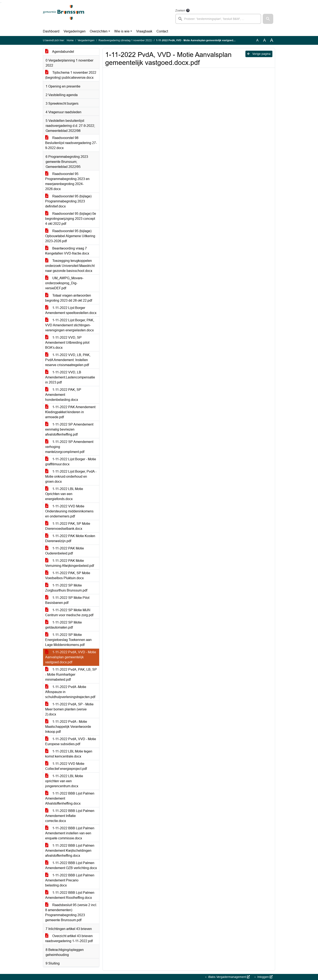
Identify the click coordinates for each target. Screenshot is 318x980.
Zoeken (180, 10)
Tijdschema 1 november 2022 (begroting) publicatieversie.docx (71, 75)
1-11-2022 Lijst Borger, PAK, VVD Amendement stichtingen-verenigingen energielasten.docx (70, 325)
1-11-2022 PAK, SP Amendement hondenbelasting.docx (63, 395)
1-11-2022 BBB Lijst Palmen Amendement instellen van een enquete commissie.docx (70, 833)
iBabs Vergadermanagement (229, 977)
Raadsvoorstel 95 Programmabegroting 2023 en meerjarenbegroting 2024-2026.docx (67, 181)
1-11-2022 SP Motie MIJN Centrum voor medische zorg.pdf (69, 613)
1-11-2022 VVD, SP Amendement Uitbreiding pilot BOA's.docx (67, 343)
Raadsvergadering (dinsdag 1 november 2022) (125, 40)
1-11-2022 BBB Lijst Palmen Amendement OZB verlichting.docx (71, 865)
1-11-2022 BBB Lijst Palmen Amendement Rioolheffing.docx (70, 895)
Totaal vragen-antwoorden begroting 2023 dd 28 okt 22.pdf (69, 298)
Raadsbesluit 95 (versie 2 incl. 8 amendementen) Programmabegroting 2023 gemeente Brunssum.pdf (71, 912)
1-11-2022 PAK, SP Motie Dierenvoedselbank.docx (68, 526)
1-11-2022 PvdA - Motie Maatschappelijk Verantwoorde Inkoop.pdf (68, 727)
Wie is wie (122, 31)
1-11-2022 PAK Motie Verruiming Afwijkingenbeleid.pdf (70, 563)
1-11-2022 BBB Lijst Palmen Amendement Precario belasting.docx (70, 880)
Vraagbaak (144, 31)
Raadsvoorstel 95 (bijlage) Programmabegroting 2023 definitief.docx (68, 201)
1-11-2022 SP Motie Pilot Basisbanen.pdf (67, 600)
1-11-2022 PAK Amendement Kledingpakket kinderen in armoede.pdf (70, 412)
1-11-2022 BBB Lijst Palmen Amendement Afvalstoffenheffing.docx (70, 798)
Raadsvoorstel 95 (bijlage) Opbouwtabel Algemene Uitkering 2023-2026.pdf (70, 236)
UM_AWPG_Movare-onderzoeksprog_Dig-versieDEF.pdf (64, 283)
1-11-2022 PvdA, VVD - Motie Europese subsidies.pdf (71, 741)
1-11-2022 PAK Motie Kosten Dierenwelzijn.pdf (70, 538)
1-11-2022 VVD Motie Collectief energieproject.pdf (66, 766)
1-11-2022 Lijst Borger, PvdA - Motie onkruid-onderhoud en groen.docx (71, 476)
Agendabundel (60, 52)
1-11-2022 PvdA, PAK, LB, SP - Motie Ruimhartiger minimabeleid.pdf (71, 675)
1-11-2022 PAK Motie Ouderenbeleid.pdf (65, 551)
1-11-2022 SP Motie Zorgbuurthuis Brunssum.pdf (66, 588)
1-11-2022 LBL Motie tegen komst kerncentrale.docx (69, 754)
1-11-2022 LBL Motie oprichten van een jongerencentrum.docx (64, 781)
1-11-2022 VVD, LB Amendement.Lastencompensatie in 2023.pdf (70, 377)
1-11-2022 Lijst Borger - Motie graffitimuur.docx (71, 462)
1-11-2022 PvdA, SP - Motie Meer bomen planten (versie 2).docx (69, 709)
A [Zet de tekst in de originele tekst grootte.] (257, 40)
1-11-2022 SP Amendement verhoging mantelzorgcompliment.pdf (69, 447)
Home (70, 40)
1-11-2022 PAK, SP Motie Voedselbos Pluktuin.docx (68, 576)
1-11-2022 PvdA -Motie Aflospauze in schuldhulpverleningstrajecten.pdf (70, 692)
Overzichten (99, 31)
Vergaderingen (75, 31)
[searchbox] (218, 19)
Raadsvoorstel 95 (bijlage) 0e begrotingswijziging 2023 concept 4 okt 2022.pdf (71, 219)
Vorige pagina (259, 54)
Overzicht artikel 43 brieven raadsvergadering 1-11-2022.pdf (69, 938)
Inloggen (265, 977)
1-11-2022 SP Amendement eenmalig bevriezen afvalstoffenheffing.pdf (69, 429)
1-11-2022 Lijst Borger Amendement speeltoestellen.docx (71, 310)
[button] (268, 19)
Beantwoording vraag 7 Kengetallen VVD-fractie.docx (67, 251)
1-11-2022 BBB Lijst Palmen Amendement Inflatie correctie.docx (70, 816)
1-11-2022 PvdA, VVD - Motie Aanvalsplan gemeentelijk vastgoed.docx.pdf (71, 657)
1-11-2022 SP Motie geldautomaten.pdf (63, 625)
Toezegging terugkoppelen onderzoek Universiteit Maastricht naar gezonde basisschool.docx (70, 266)
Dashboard (51, 31)
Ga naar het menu (1, 3)
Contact (162, 31)
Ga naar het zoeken (1, 3)
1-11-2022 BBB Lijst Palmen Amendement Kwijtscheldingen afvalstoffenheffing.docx (70, 851)
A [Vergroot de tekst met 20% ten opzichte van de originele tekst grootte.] (265, 40)
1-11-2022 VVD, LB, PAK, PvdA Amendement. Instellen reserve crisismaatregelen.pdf (68, 360)
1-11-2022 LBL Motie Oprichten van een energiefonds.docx (64, 494)
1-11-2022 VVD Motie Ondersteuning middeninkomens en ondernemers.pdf (69, 511)
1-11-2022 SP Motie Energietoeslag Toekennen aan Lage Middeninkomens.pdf (68, 640)
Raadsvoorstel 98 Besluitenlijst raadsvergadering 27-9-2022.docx (71, 143)
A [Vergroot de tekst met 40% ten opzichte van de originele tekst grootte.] (272, 40)
